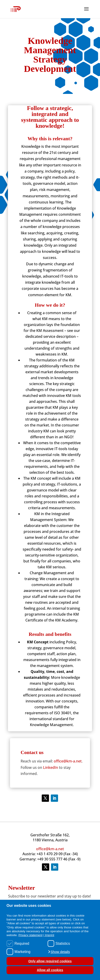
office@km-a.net (68, 761)
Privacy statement (30, 935)
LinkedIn (51, 767)
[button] (59, 952)
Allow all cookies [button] (50, 970)
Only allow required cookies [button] (50, 961)
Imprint (50, 935)
